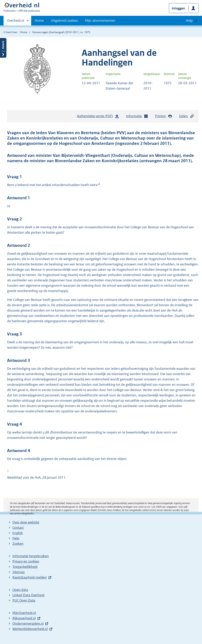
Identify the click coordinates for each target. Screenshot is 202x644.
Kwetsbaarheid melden (30, 577)
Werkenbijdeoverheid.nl (30, 629)
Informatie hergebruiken (31, 556)
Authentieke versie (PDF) (98, 117)
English (18, 533)
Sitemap (19, 572)
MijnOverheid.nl (24, 613)
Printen (164, 116)
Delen (187, 116)
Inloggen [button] (178, 8)
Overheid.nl (16, 22)
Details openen (3, 48)
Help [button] (189, 21)
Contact (18, 528)
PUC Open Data (24, 600)
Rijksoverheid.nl (24, 618)
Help (16, 538)
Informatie (137, 116)
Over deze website (26, 522)
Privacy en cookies (26, 561)
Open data (20, 590)
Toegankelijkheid (25, 567)
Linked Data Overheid (28, 595)
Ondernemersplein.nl (28, 623)
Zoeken (18, 544)
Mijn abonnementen (100, 21)
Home (39, 21)
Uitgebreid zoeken (64, 21)
